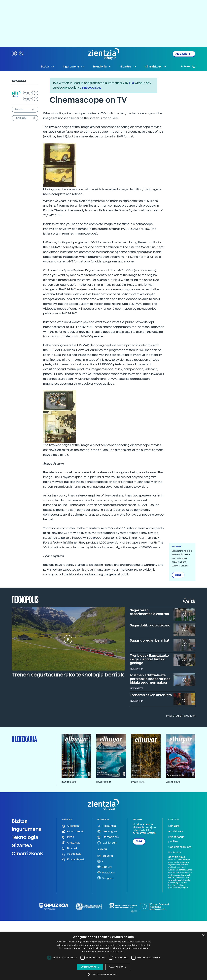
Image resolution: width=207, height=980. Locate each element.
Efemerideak (108, 837)
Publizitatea (176, 831)
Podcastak (71, 854)
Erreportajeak (73, 860)
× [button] (203, 936)
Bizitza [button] (48, 67)
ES (31, 93)
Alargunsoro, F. (19, 81)
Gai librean (107, 843)
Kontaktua (175, 852)
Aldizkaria (184, 54)
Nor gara (174, 826)
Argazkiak (71, 843)
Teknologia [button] (102, 67)
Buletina (188, 66)
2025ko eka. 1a (173, 782)
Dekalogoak (107, 832)
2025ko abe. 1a (104, 782)
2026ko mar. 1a (69, 782)
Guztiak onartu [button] (90, 967)
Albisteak (70, 826)
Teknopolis (25, 599)
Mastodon (106, 872)
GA (36, 99)
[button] (14, 53)
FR (36, 93)
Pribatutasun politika (176, 839)
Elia (132, 83)
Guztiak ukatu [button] (118, 967)
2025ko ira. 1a (138, 782)
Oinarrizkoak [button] (156, 67)
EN (25, 99)
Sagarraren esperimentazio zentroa (149, 612)
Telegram (106, 878)
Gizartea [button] (128, 67)
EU (25, 93)
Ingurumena (27, 829)
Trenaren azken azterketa (151, 695)
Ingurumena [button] (73, 67)
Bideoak (70, 848)
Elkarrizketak (73, 832)
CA (31, 99)
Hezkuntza (107, 826)
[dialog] (103, 956)
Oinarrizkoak (27, 854)
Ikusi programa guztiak (181, 716)
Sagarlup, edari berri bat (150, 640)
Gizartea (22, 845)
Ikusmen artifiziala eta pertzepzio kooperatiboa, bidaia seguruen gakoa (151, 679)
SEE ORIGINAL (91, 88)
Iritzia (68, 837)
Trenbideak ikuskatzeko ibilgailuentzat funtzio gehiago (149, 659)
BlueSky (105, 867)
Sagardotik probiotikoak (150, 625)
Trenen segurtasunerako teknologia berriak (68, 675)
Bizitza (20, 821)
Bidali (178, 575)
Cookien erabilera (180, 847)
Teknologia (25, 837)
